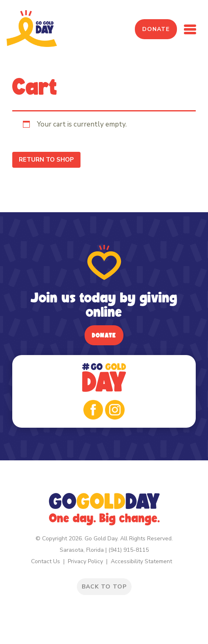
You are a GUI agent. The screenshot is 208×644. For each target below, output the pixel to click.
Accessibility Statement (141, 561)
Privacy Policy (85, 561)
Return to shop (46, 160)
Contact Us (46, 561)
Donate (104, 335)
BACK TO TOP (104, 587)
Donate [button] (156, 29)
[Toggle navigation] (190, 29)
